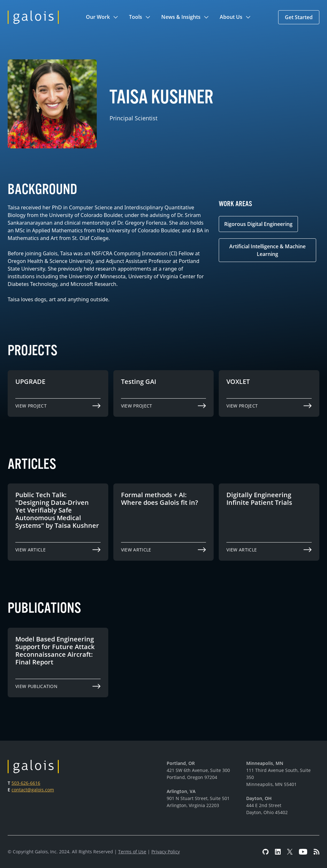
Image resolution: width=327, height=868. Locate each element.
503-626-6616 (26, 783)
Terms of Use (132, 852)
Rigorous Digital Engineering (258, 224)
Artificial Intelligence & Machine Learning (267, 250)
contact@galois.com (33, 790)
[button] (102, 17)
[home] (33, 17)
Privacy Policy (166, 852)
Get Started (299, 17)
